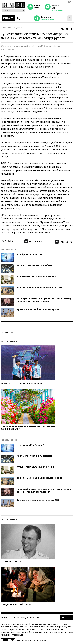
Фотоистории (9, 341)
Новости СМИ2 (8, 333)
